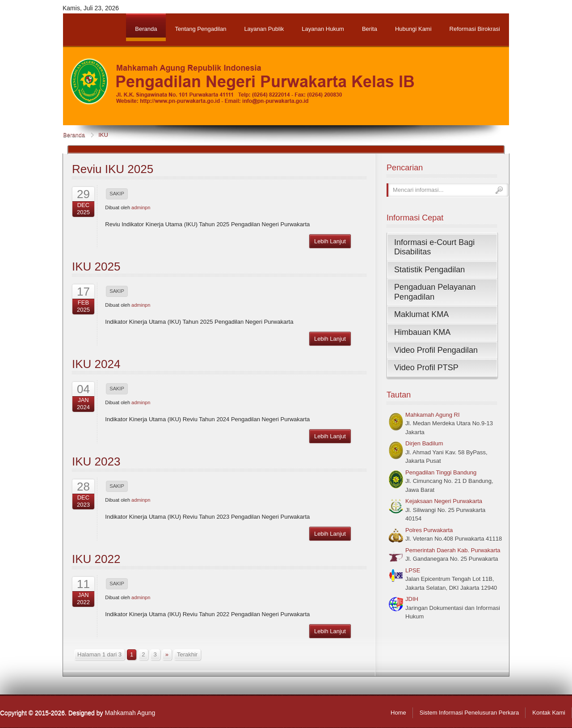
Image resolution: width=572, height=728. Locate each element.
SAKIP (117, 194)
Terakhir (187, 654)
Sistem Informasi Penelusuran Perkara (469, 713)
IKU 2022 (96, 559)
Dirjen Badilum (424, 443)
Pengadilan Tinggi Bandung (441, 472)
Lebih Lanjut (330, 241)
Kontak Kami (549, 713)
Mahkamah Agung (130, 713)
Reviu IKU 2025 (113, 169)
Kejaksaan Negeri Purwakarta (444, 501)
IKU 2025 (96, 267)
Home (398, 713)
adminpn (141, 207)
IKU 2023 (96, 461)
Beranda (74, 135)
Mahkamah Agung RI (432, 415)
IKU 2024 (96, 364)
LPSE (413, 570)
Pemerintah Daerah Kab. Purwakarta (453, 550)
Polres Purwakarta (429, 530)
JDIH (412, 599)
